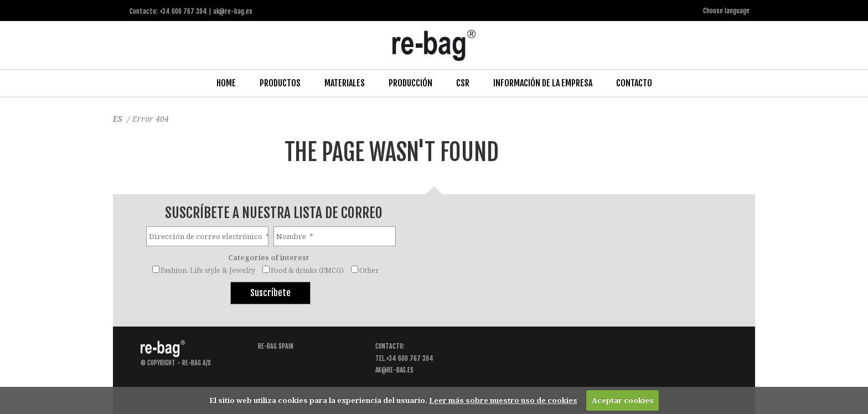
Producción (410, 82)
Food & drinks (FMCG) (307, 269)
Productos (280, 82)
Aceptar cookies (623, 400)
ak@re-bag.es (395, 369)
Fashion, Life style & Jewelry (208, 269)
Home (226, 82)
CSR (463, 82)
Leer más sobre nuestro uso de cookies (503, 400)
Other (369, 269)
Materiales (345, 82)
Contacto (634, 82)
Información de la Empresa (543, 82)
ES (118, 118)
